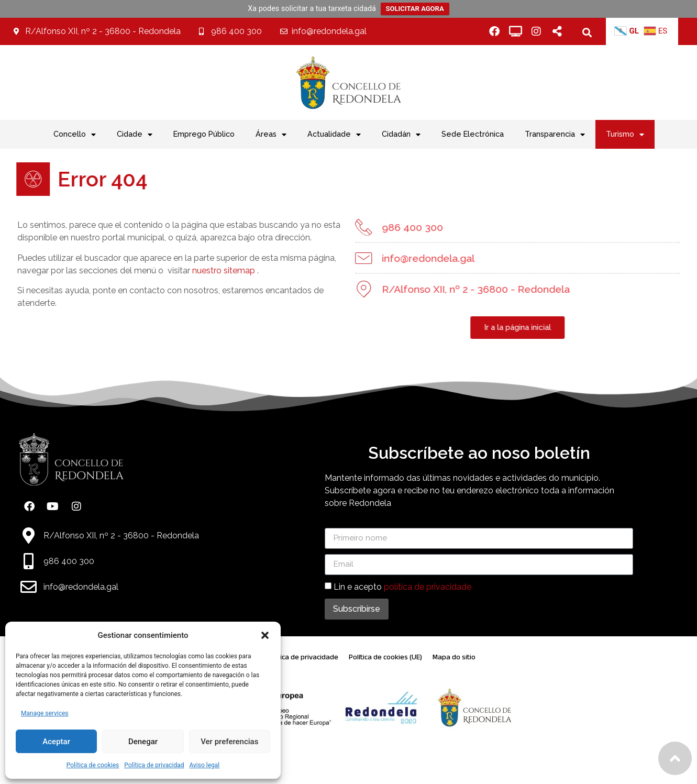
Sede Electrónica (473, 134)
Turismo (625, 135)
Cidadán (401, 135)
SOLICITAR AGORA (415, 9)
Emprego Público (204, 134)
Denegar (143, 742)
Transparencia (555, 135)
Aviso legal (204, 765)
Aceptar (56, 742)
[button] (265, 635)
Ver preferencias (229, 742)
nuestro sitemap (204, 270)
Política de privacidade (302, 657)
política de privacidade (428, 586)
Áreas (271, 135)
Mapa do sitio (454, 657)
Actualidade (334, 135)
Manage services (45, 713)
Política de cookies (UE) (385, 657)
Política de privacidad (154, 765)
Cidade (135, 135)
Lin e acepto (402, 586)
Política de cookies (93, 765)
